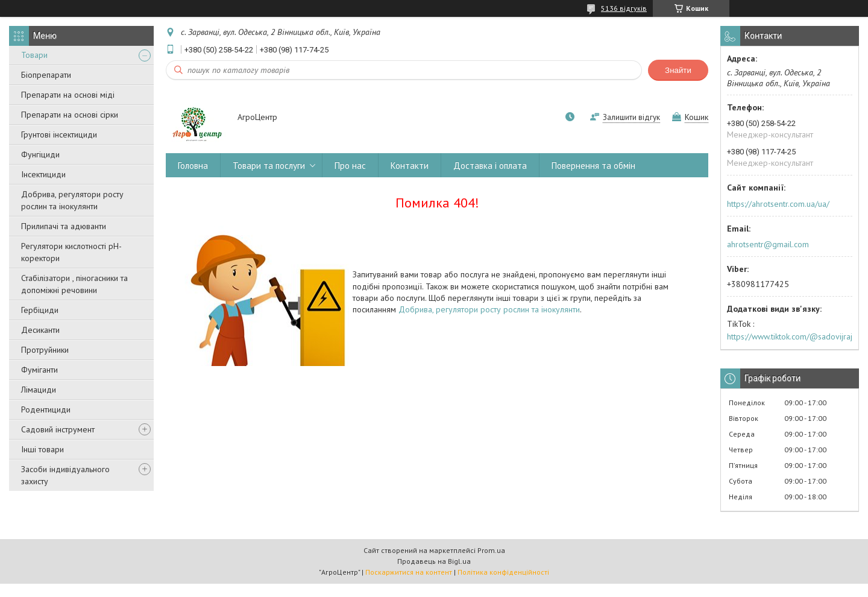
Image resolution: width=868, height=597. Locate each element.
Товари (34, 55)
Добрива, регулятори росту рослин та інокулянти (72, 200)
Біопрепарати (46, 75)
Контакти (410, 166)
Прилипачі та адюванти (64, 226)
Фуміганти (39, 370)
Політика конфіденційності (503, 572)
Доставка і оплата (490, 166)
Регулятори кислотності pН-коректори (71, 252)
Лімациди (39, 390)
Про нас (350, 166)
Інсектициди (43, 174)
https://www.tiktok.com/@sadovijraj (790, 336)
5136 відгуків (624, 8)
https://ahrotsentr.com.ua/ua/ (778, 204)
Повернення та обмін (593, 166)
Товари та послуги (269, 166)
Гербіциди (40, 310)
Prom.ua (491, 550)
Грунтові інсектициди (59, 134)
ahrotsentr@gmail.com (768, 244)
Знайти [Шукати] (678, 70)
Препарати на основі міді (68, 95)
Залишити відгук (631, 117)
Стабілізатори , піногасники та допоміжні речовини (74, 284)
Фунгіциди (40, 154)
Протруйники (45, 350)
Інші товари (42, 449)
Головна (193, 166)
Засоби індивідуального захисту (65, 475)
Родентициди (46, 409)
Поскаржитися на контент (409, 572)
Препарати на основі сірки (70, 115)
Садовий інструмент (58, 429)
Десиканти (40, 330)
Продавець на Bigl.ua (434, 561)
